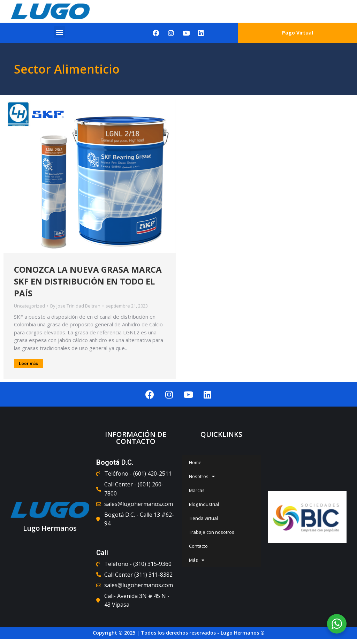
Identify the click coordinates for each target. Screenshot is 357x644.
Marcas (197, 490)
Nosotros (202, 476)
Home (195, 462)
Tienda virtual (203, 518)
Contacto (198, 546)
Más (197, 560)
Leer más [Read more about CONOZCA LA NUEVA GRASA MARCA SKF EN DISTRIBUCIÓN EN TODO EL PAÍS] (28, 364)
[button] (59, 32)
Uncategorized (29, 306)
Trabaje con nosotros (212, 532)
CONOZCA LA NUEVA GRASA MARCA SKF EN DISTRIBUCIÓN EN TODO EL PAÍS (88, 282)
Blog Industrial (204, 504)
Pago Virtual (298, 33)
